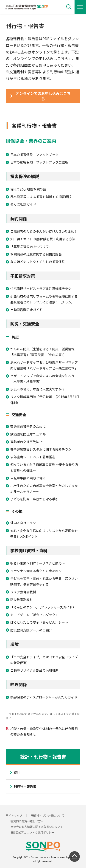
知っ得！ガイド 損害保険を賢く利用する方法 (43, 239)
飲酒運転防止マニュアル (28, 434)
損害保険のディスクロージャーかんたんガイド (44, 697)
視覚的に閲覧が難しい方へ (27, 821)
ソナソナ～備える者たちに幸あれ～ (36, 571)
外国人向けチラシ (23, 523)
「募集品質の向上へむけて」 (31, 246)
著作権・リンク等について (48, 815)
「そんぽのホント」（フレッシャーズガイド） (43, 607)
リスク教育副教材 (23, 592)
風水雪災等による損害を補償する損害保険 (41, 197)
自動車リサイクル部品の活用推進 (34, 670)
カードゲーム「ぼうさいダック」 (34, 615)
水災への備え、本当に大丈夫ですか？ (38, 389)
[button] (69, 7)
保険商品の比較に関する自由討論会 (36, 254)
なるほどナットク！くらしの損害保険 (38, 262)
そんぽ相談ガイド (23, 204)
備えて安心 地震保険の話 (28, 189)
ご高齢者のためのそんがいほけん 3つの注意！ (44, 231)
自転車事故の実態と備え (28, 478)
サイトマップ (14, 815)
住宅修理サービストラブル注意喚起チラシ (41, 288)
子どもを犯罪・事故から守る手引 (34, 499)
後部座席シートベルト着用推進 (33, 457)
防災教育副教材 (22, 599)
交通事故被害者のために (28, 426)
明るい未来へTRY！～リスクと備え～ (37, 563)
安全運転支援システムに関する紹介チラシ (41, 449)
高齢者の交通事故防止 (26, 442)
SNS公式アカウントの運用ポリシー (32, 832)
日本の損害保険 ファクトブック (34, 155)
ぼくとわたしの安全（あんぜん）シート (39, 622)
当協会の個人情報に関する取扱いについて (37, 827)
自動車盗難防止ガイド (26, 310)
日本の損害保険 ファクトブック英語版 (39, 162)
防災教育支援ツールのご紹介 (31, 630)
